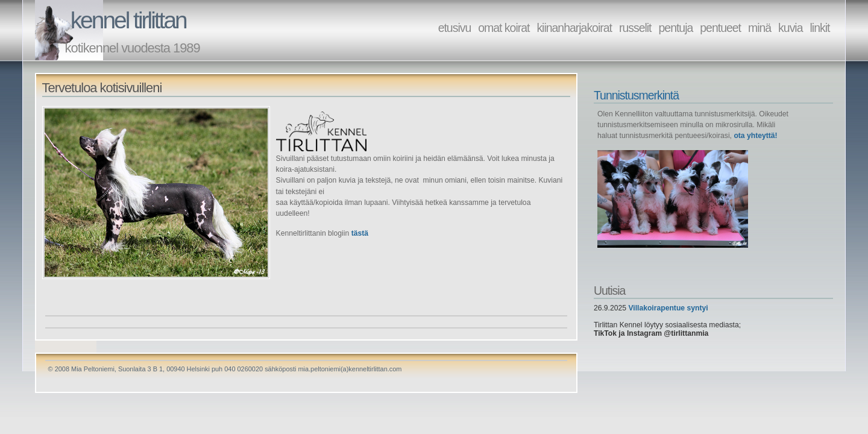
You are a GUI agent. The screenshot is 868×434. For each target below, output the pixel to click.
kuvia (790, 28)
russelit (635, 28)
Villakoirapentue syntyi (668, 308)
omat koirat (504, 28)
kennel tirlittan (128, 20)
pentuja (676, 28)
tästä (360, 233)
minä (759, 28)
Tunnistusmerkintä (636, 95)
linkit (820, 28)
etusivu (455, 28)
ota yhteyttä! (755, 136)
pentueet (720, 28)
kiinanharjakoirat (574, 28)
